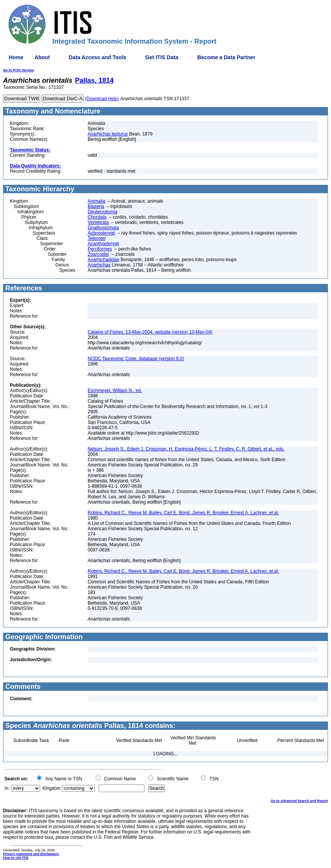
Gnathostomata (103, 228)
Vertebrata (98, 222)
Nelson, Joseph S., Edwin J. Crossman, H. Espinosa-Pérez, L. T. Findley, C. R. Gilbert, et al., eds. (186, 449)
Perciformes (100, 249)
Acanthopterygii (103, 244)
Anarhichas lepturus (108, 134)
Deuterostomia (102, 212)
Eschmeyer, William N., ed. (115, 391)
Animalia (96, 201)
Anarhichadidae (103, 260)
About (42, 57)
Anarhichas (99, 265)
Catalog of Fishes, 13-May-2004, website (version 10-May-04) (150, 332)
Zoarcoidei (98, 254)
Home (16, 57)
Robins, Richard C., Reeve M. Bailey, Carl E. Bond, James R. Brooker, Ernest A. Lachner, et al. (183, 513)
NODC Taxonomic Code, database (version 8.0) (136, 359)
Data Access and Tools (97, 57)
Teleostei (96, 238)
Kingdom (51, 788)
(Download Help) (102, 99)
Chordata (97, 217)
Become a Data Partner (226, 57)
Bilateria (96, 206)
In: (7, 788)
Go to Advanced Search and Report (299, 801)
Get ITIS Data (162, 57)
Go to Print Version (19, 70)
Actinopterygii (101, 233)
